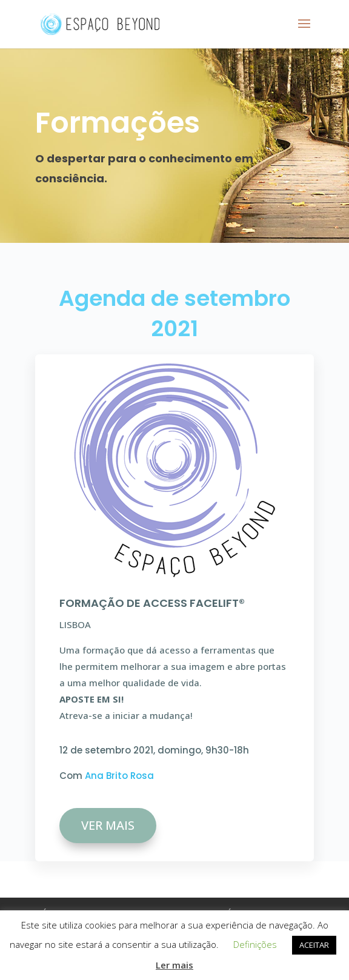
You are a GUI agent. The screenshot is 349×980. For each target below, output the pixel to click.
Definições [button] (255, 944)
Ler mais (174, 965)
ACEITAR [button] (314, 945)
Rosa (142, 776)
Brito (118, 776)
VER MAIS (108, 825)
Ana (95, 776)
